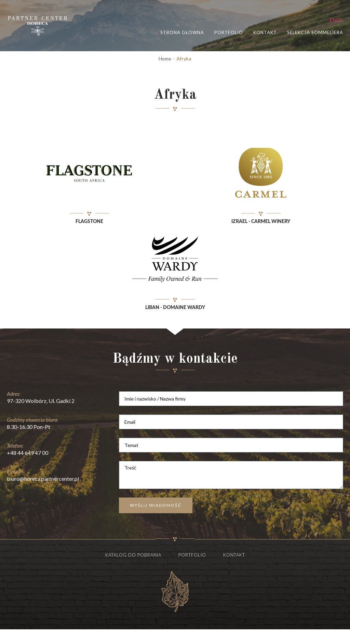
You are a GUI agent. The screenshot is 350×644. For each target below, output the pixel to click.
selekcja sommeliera (315, 33)
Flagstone (89, 222)
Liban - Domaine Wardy (175, 308)
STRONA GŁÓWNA (182, 33)
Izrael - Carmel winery (261, 222)
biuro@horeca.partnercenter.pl (43, 479)
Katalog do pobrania (133, 555)
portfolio (229, 33)
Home (165, 59)
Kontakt (265, 33)
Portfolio (192, 555)
